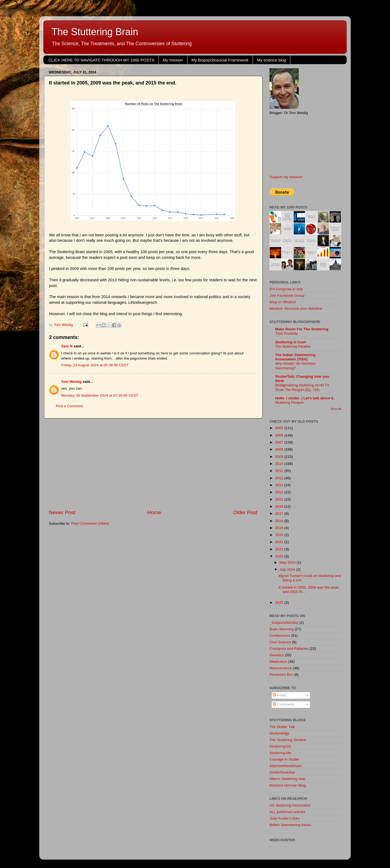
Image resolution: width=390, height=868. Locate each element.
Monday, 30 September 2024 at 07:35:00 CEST (100, 395)
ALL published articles (287, 812)
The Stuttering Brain (95, 32)
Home (154, 512)
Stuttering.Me (280, 753)
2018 (280, 521)
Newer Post (62, 512)
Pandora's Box (281, 675)
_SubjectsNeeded (284, 623)
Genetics (277, 655)
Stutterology (279, 733)
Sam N (67, 346)
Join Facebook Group (287, 296)
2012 (280, 478)
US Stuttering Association (290, 805)
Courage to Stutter (284, 759)
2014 (280, 492)
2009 (280, 457)
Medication (278, 662)
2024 (280, 556)
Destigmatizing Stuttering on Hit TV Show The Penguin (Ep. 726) (302, 387)
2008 (280, 449)
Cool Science (280, 642)
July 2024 (288, 570)
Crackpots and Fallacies (289, 649)
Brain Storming (282, 629)
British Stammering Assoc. (291, 825)
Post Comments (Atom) (90, 523)
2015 (280, 499)
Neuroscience (281, 668)
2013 (280, 485)
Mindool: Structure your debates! (296, 309)
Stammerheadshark (285, 766)
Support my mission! (286, 177)
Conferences (280, 636)
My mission (173, 60)
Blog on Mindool (283, 302)
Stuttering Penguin (289, 402)
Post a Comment (69, 406)
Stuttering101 (280, 746)
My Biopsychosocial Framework (220, 60)
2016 (280, 506)
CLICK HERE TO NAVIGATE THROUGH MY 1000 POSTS (101, 60)
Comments (284, 704)
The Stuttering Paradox (293, 346)
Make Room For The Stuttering (302, 329)
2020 (280, 535)
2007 (280, 442)
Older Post (245, 512)
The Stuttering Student (288, 740)
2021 (280, 542)
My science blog (272, 60)
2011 (280, 471)
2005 (280, 428)
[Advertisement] (153, 464)
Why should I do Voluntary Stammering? (295, 366)
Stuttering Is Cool (290, 342)
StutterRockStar (282, 772)
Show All (336, 409)
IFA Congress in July (286, 289)
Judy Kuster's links (285, 818)
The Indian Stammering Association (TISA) (295, 357)
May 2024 (288, 562)
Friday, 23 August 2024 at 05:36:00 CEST (95, 365)
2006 (280, 435)
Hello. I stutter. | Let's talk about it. (305, 398)
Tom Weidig (71, 382)
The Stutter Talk (282, 727)
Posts (279, 695)
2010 (280, 464)
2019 (280, 528)
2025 (280, 603)
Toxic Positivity (286, 333)
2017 (280, 513)
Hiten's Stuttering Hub (287, 779)
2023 (280, 549)
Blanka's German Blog (288, 785)
